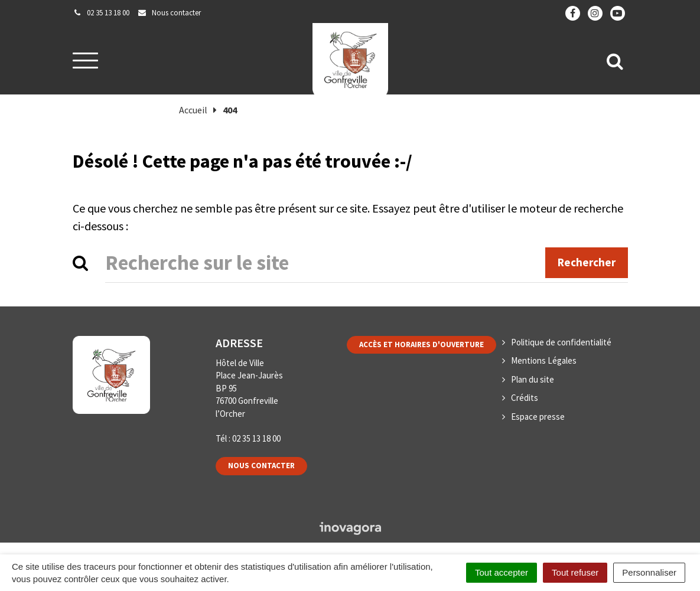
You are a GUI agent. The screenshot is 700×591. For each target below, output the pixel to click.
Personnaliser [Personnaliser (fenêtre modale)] (649, 572)
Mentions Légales (544, 360)
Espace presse (538, 417)
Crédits (525, 398)
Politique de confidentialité (561, 342)
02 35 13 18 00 (256, 438)
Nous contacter (261, 466)
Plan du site (533, 379)
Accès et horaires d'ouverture (421, 345)
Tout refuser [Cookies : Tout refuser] (575, 572)
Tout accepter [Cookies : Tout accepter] (502, 572)
